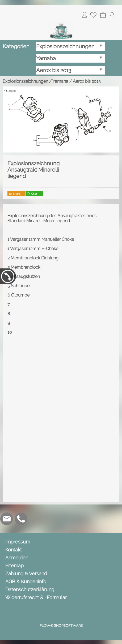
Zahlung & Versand (26, 574)
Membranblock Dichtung (35, 258)
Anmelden (85, 15)
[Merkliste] (93, 15)
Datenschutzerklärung (30, 589)
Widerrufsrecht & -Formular (36, 597)
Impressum (18, 542)
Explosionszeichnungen (25, 81)
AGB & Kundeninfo (26, 582)
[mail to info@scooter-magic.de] (7, 519)
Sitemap (14, 566)
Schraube (20, 286)
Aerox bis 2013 (87, 81)
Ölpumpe (20, 295)
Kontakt (14, 550)
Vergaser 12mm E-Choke (34, 249)
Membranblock (25, 267)
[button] (112, 15)
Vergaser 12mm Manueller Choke (42, 239)
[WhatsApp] (21, 519)
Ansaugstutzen (25, 277)
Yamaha (60, 81)
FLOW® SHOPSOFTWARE (61, 626)
